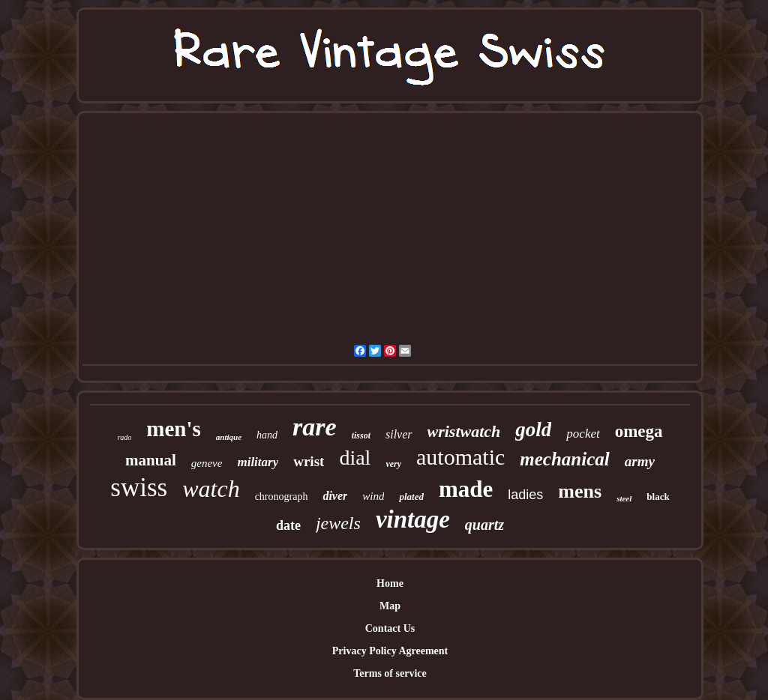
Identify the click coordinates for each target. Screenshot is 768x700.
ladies (525, 495)
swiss (139, 488)
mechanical (564, 459)
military (258, 462)
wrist (309, 461)
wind (373, 496)
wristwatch (464, 431)
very (393, 464)
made (466, 489)
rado (124, 437)
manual (151, 460)
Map (390, 606)
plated (411, 497)
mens (580, 491)
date (288, 525)
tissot (361, 435)
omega (639, 431)
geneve (207, 463)
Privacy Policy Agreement (390, 651)
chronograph (282, 497)
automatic (460, 457)
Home (390, 583)
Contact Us (390, 628)
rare (315, 427)
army (640, 461)
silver (399, 434)
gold (533, 429)
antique (229, 437)
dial (355, 458)
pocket (583, 434)
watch (211, 489)
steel (624, 498)
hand (267, 435)
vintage (413, 519)
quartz (484, 525)
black (658, 497)
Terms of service (390, 673)
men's (174, 429)
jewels (338, 523)
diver (335, 496)
